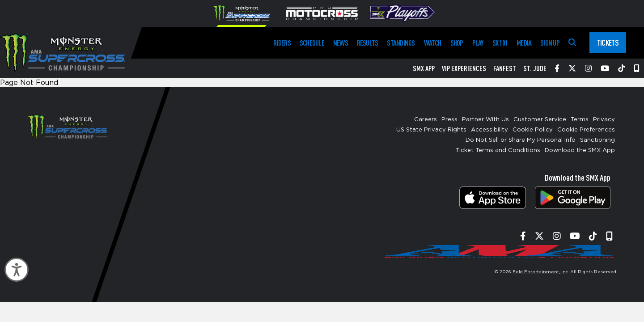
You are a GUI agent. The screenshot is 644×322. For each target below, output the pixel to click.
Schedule (312, 43)
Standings (401, 43)
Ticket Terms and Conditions (498, 150)
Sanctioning (597, 140)
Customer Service (540, 120)
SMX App (424, 68)
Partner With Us (485, 120)
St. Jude (535, 68)
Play (478, 43)
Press (449, 120)
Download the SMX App (580, 150)
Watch (433, 43)
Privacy (604, 120)
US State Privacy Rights (431, 130)
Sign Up (550, 43)
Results (368, 43)
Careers (426, 120)
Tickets (608, 42)
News (341, 43)
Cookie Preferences (586, 130)
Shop (457, 43)
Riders (282, 43)
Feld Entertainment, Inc (540, 272)
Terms (580, 120)
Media (524, 43)
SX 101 (500, 43)
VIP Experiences (464, 68)
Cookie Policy (533, 130)
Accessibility (489, 130)
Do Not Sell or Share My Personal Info (521, 140)
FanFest (505, 68)
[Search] (572, 43)
